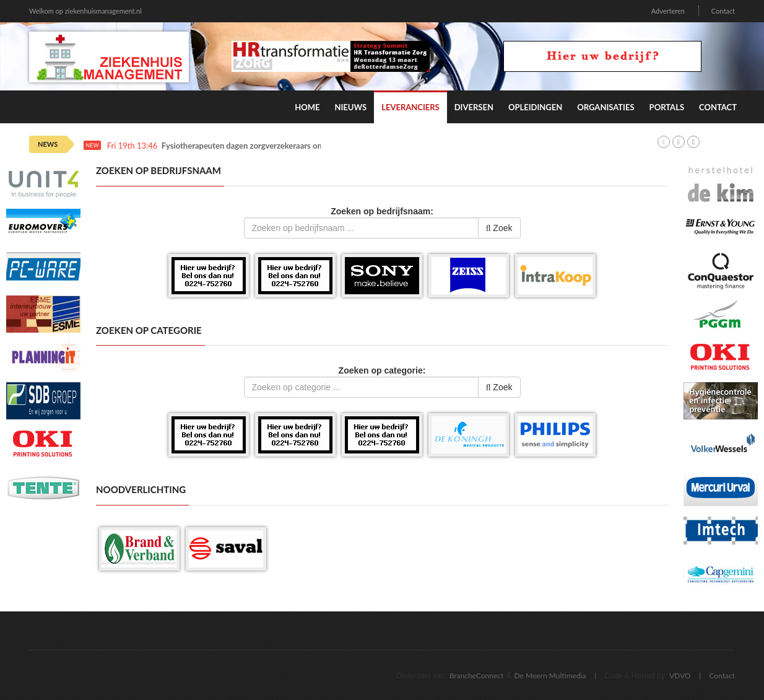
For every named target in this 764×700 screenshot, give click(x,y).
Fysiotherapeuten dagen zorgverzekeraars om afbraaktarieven (272, 146)
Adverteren (668, 11)
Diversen (474, 107)
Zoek (499, 228)
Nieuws (350, 107)
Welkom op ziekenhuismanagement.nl (85, 11)
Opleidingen (535, 107)
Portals (667, 107)
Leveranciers (410, 107)
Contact (723, 11)
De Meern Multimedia (550, 676)
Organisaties (606, 107)
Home (307, 107)
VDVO (680, 676)
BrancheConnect (477, 676)
